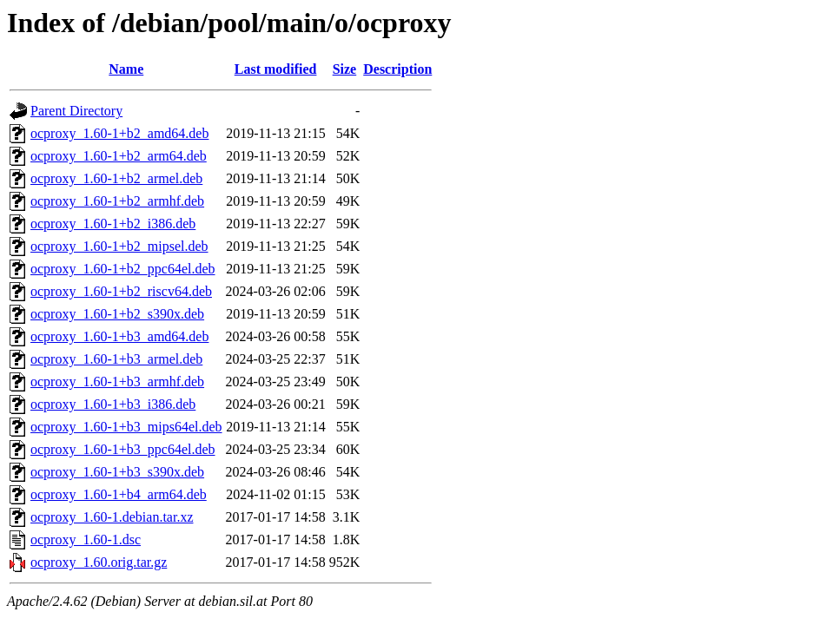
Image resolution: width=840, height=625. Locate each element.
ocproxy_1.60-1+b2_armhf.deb (117, 201)
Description (397, 69)
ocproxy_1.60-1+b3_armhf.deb (117, 382)
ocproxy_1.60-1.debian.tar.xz (112, 517)
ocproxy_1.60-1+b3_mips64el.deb (126, 427)
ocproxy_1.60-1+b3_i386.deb (113, 404)
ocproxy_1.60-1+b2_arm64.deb (119, 156)
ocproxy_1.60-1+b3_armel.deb (116, 359)
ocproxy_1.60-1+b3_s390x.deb (117, 472)
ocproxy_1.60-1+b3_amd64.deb (119, 336)
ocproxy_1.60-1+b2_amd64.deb (119, 133)
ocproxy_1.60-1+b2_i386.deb (113, 224)
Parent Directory (76, 111)
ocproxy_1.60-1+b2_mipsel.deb (119, 246)
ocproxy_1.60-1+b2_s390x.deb (117, 314)
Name (126, 69)
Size (345, 69)
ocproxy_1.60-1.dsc (86, 539)
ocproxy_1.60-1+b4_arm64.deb (119, 494)
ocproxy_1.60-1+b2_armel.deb (116, 178)
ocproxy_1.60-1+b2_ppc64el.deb (123, 269)
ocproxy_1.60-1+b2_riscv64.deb (121, 291)
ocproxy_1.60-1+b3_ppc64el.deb (123, 449)
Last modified (276, 69)
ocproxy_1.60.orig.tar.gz (99, 562)
